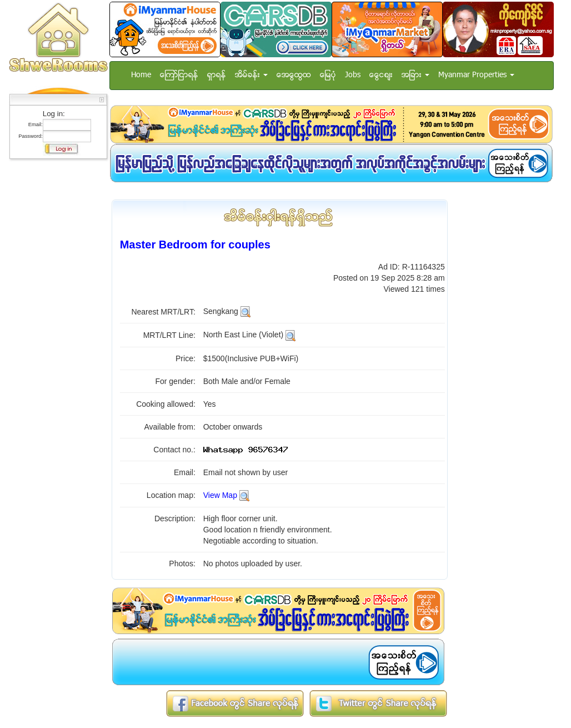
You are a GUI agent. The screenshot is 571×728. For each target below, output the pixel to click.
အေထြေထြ (294, 75)
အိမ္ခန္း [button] (251, 75)
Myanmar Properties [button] (476, 75)
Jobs (353, 75)
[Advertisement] (55, 331)
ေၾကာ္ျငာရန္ (179, 75)
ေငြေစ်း (381, 75)
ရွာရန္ (217, 75)
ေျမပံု (328, 75)
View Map (220, 495)
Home (141, 75)
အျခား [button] (415, 75)
